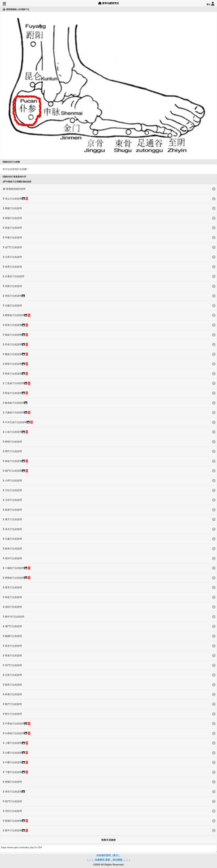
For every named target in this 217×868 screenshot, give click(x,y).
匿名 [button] (210, 4)
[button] (4, 4)
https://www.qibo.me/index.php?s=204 (108, 849)
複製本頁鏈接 (108, 840)
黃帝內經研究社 (109, 3)
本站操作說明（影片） (108, 855)
